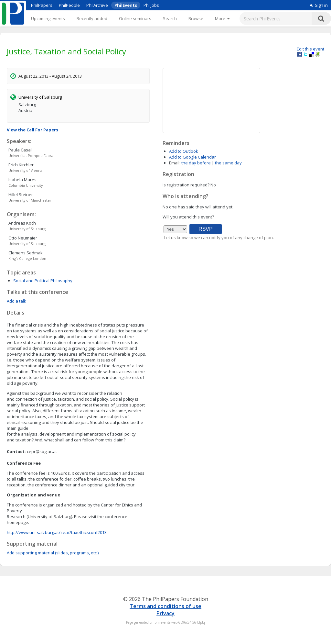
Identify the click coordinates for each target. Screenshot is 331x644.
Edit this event (310, 49)
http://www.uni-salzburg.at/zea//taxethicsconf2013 (57, 532)
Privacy (165, 613)
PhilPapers (42, 5)
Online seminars (135, 18)
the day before (196, 163)
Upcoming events (48, 18)
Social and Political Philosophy (43, 281)
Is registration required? (186, 185)
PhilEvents (126, 5)
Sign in (319, 5)
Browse (196, 18)
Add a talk (16, 301)
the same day (228, 163)
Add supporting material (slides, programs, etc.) (53, 553)
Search (170, 18)
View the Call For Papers (32, 130)
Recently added (92, 18)
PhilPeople (69, 5)
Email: (175, 163)
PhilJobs (151, 5)
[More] (222, 18)
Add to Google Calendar (192, 157)
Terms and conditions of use (165, 606)
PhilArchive (97, 5)
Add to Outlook (184, 151)
